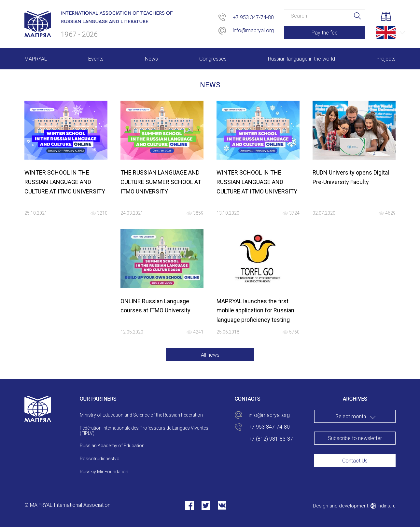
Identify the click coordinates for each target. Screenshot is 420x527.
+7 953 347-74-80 (253, 17)
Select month (351, 416)
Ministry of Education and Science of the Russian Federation (141, 415)
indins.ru (383, 506)
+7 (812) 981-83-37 (271, 439)
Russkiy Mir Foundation (104, 472)
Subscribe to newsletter (355, 438)
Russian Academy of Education (112, 446)
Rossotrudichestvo (100, 459)
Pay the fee (325, 33)
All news (210, 355)
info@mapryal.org (253, 30)
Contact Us (355, 461)
